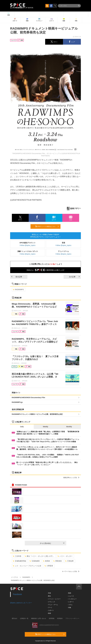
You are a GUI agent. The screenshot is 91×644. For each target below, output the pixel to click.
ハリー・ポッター (65, 556)
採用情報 (52, 618)
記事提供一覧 (24, 618)
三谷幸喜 (17, 556)
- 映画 (49, 613)
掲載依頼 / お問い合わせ (39, 618)
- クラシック (51, 602)
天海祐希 (69, 561)
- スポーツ (51, 610)
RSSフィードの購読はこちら (47, 226)
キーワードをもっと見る (71, 571)
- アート (50, 608)
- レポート (71, 602)
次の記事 (74, 277)
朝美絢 (46, 561)
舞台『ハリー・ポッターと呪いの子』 (39, 556)
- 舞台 (49, 596)
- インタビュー (72, 599)
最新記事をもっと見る (71, 478)
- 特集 (69, 608)
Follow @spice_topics (28, 245)
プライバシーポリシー (72, 618)
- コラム (70, 605)
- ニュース (71, 596)
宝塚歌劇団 (35, 561)
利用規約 (60, 618)
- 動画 (69, 593)
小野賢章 (49, 566)
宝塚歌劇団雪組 (20, 561)
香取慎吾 (58, 561)
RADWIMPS (18, 290)
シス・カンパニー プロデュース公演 (27, 566)
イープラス (15, 577)
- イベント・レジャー (54, 599)
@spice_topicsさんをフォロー (21, 603)
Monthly (69, 427)
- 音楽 (49, 593)
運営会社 (15, 618)
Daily (22, 427)
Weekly (45, 427)
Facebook (17, 594)
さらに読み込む (52, 543)
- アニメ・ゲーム (53, 605)
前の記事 (17, 277)
